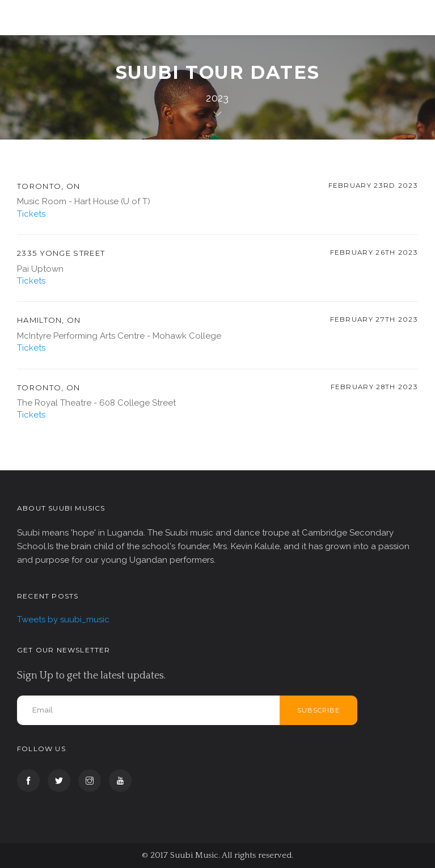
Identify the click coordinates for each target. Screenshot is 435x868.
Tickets (31, 214)
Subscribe (318, 710)
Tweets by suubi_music (63, 620)
